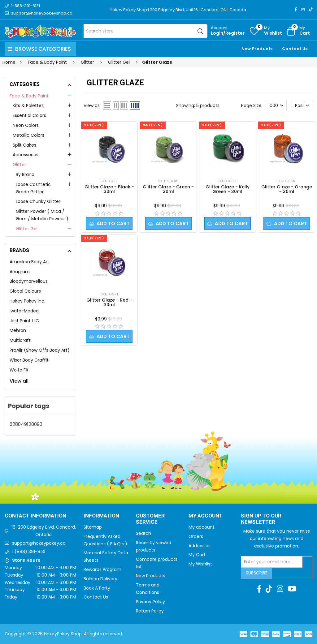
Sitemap (93, 527)
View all (19, 381)
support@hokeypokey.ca (39, 543)
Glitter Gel (27, 229)
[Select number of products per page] (276, 105)
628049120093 (26, 424)
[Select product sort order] (302, 105)
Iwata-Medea (24, 311)
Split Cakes (24, 145)
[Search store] (145, 31)
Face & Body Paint (29, 96)
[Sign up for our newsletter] (272, 562)
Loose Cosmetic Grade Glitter (33, 188)
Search (143, 533)
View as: (92, 105)
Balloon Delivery (100, 579)
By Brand (25, 174)
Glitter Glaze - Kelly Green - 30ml (228, 189)
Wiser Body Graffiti (30, 360)
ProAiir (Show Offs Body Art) (40, 350)
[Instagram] (303, 9)
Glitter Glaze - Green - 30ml (168, 189)
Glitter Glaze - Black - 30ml (109, 189)
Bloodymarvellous (29, 281)
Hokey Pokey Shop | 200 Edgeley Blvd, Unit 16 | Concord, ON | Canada (178, 10)
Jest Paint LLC (24, 321)
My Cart (197, 555)
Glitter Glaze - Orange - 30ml (287, 189)
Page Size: (252, 105)
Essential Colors (29, 115)
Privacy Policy (150, 602)
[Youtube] (292, 589)
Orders (196, 536)
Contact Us (295, 49)
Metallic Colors (28, 135)
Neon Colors (26, 125)
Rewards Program (102, 569)
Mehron (18, 330)
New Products (257, 49)
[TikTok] (311, 9)
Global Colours (25, 291)
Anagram (20, 272)
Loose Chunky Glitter (38, 201)
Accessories (26, 155)
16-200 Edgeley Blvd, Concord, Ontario (44, 531)
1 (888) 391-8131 (29, 552)
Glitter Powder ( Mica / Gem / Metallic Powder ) (42, 215)
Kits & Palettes (28, 105)
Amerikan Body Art (29, 262)
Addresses (200, 546)
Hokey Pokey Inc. (27, 301)
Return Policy (150, 611)
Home (9, 62)
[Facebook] (296, 9)
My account (202, 527)
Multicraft (20, 340)
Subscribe (257, 573)
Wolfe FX (19, 370)
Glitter (19, 165)
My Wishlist (200, 564)
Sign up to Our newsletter (261, 519)
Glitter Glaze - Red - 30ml (109, 302)
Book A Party (97, 588)
